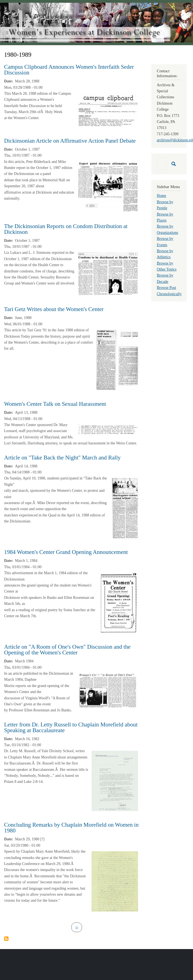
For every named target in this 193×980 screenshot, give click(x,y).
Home (162, 196)
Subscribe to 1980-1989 (6, 939)
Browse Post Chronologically (169, 291)
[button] (108, 110)
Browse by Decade (165, 278)
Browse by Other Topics (167, 266)
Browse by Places (165, 217)
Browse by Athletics (165, 254)
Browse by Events (165, 242)
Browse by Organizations (168, 229)
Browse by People (165, 205)
